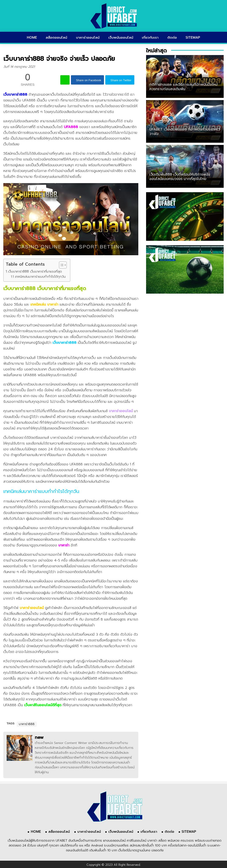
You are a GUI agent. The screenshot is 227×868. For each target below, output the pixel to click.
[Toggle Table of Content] (61, 265)
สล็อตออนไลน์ (56, 38)
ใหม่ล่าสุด (156, 51)
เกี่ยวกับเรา (150, 38)
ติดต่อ (172, 38)
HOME (32, 38)
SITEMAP (193, 38)
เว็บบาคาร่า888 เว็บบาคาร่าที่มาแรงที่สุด (35, 271)
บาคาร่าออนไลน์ (88, 38)
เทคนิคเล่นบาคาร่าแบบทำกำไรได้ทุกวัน (40, 277)
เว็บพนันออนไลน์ (121, 38)
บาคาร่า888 (27, 724)
